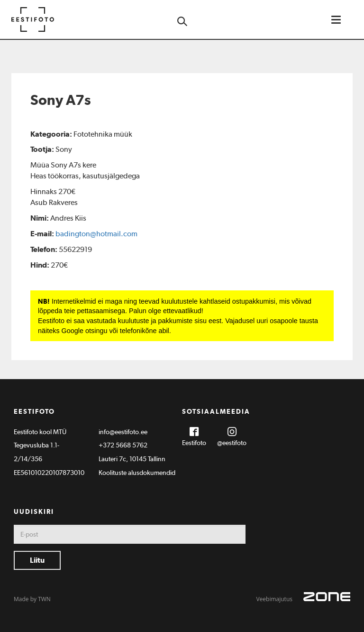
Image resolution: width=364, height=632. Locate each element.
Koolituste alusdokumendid (137, 473)
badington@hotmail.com (96, 234)
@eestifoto (232, 443)
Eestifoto (194, 443)
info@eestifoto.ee (123, 432)
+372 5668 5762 (123, 445)
